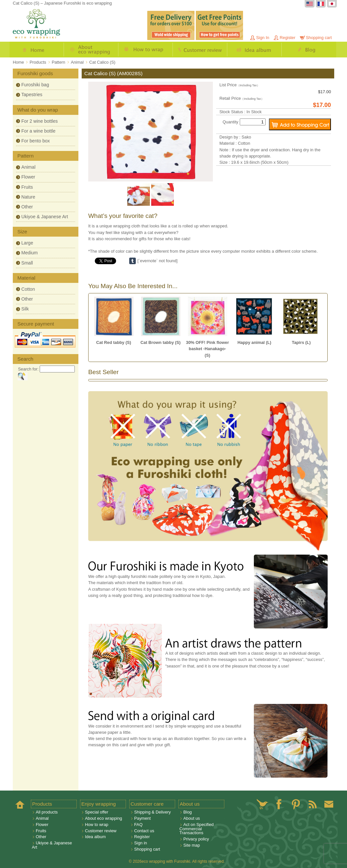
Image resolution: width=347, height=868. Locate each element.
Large (27, 243)
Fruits (27, 187)
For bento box (36, 141)
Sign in (141, 843)
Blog (309, 50)
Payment (143, 818)
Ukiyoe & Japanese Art (45, 217)
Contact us (144, 831)
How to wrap (146, 50)
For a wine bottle (38, 131)
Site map (192, 845)
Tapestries (32, 95)
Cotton (28, 289)
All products (47, 812)
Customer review (200, 50)
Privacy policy (196, 839)
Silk (25, 309)
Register (288, 38)
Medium (30, 253)
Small (27, 263)
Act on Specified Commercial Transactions (196, 829)
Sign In (263, 38)
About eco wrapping (91, 50)
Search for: (28, 369)
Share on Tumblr (133, 261)
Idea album (255, 50)
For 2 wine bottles (40, 121)
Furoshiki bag (35, 85)
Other (27, 207)
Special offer (97, 812)
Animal (28, 167)
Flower (28, 177)
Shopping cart (319, 38)
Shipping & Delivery (153, 812)
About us (192, 818)
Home (37, 50)
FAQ (138, 825)
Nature (28, 197)
